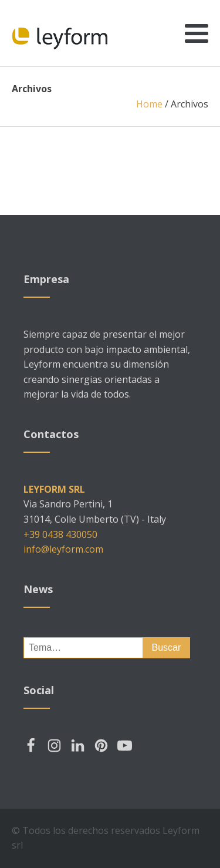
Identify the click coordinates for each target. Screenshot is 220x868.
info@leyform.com (63, 549)
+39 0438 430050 (60, 534)
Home (149, 104)
